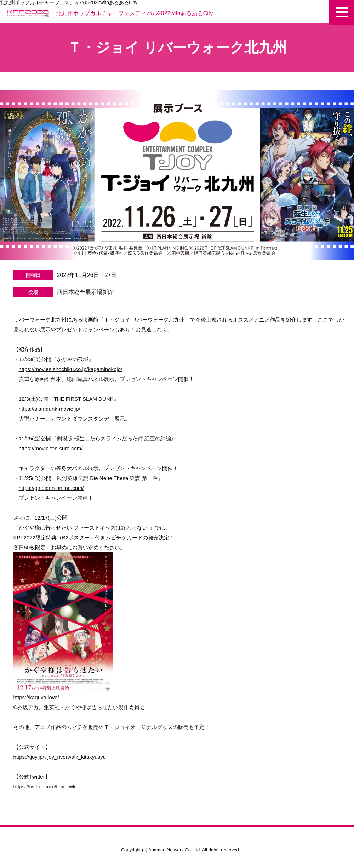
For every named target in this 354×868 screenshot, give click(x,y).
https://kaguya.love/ (63, 626)
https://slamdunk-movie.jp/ (50, 409)
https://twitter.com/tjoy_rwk (45, 786)
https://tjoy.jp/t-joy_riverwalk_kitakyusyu (60, 757)
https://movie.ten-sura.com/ (51, 448)
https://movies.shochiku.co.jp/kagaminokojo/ (71, 369)
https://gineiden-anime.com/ (51, 488)
